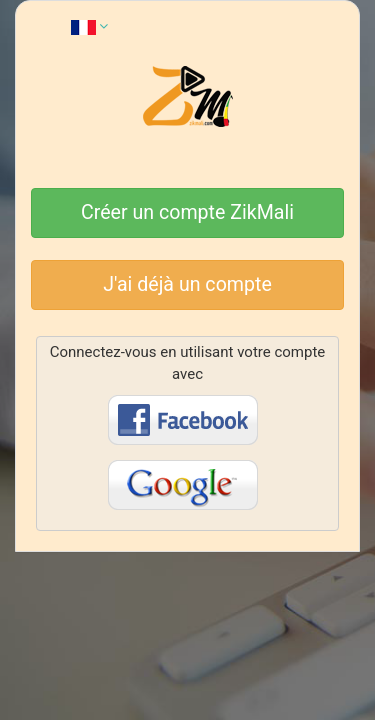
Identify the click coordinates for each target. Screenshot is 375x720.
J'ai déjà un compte (187, 284)
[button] (89, 26)
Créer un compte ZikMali (187, 212)
